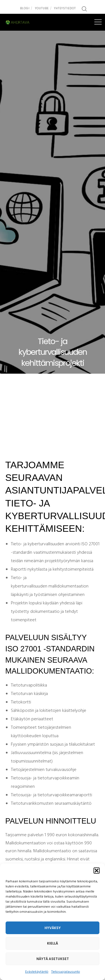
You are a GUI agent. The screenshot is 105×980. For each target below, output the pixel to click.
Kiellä (53, 943)
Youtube (42, 8)
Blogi (25, 8)
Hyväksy (53, 928)
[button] (97, 871)
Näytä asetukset (53, 959)
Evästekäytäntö (37, 972)
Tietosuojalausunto (66, 972)
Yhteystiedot (65, 8)
